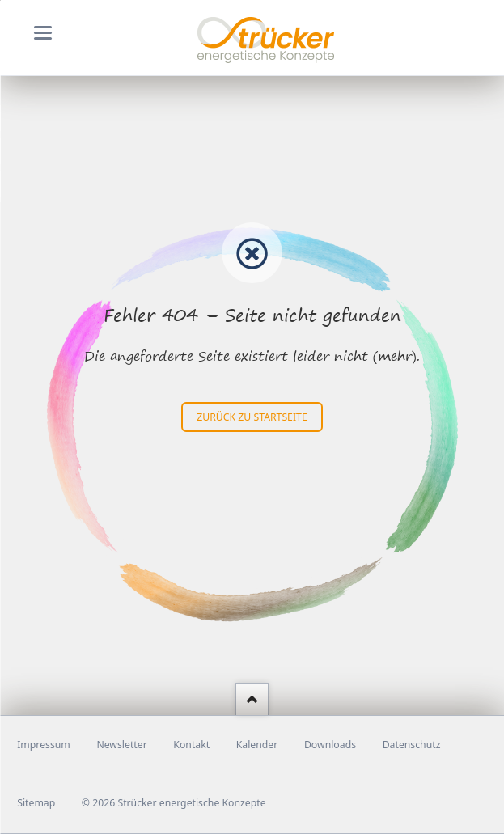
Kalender (257, 745)
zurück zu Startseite (252, 417)
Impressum (44, 745)
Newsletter (121, 745)
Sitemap (36, 803)
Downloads (330, 745)
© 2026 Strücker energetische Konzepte (174, 803)
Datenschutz (412, 745)
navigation (43, 33)
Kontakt (191, 745)
